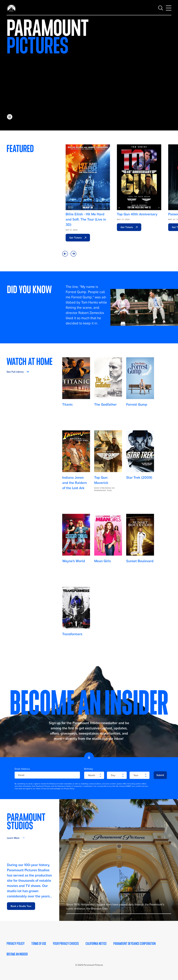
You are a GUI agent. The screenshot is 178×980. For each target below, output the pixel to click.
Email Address (22, 769)
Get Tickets (72, 238)
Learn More (13, 838)
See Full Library (15, 372)
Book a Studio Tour (21, 906)
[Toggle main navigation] (169, 7)
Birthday (89, 769)
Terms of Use (39, 944)
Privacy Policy (16, 944)
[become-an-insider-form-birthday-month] (94, 775)
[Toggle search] (161, 7)
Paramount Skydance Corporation (134, 944)
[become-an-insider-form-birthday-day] (117, 775)
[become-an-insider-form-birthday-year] (139, 775)
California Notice (96, 944)
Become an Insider (17, 954)
